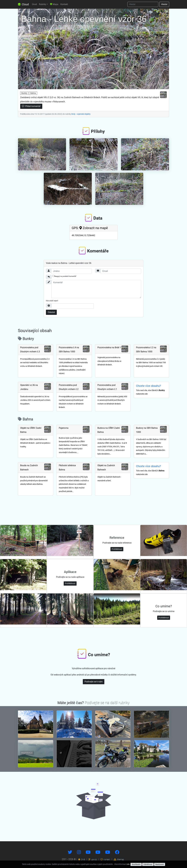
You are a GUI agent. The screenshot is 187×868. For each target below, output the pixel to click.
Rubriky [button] (43, 4)
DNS (82, 859)
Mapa (54, 4)
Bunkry (24, 93)
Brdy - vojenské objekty (81, 114)
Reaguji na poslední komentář (64, 276)
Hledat (164, 4)
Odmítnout (148, 864)
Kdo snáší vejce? (52, 301)
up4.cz (93, 859)
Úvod (34, 4)
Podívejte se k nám (94, 682)
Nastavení (160, 864)
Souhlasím (136, 864)
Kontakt (64, 4)
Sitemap (119, 859)
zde (128, 864)
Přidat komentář (31, 106)
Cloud (23, 4)
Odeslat (51, 312)
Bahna (33, 93)
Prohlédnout (117, 549)
